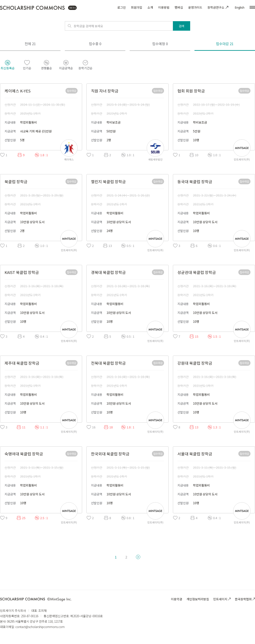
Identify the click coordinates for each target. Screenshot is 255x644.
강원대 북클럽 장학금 (195, 363)
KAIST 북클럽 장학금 (22, 272)
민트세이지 (222, 599)
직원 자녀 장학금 (105, 91)
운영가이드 (195, 7)
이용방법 (164, 7)
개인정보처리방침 (198, 599)
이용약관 (177, 599)
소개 (150, 7)
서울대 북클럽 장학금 (195, 454)
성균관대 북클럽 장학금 (197, 272)
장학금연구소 (218, 7)
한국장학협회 (245, 599)
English (240, 7)
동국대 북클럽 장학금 (195, 181)
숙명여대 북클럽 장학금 (24, 454)
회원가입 (137, 7)
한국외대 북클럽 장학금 (110, 454)
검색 (182, 26)
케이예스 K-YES (18, 91)
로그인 (122, 7)
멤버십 (179, 7)
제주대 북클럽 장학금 (22, 363)
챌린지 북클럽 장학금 (108, 181)
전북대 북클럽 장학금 (108, 363)
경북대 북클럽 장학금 (108, 272)
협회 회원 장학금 (191, 91)
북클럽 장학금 (16, 181)
